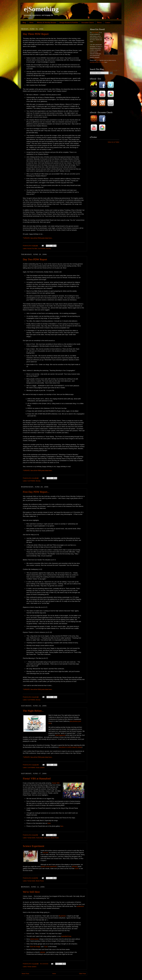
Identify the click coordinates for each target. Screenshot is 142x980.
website (43, 952)
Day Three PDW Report (36, 34)
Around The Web (32, 248)
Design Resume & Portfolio (69, 23)
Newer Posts (25, 974)
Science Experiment (34, 846)
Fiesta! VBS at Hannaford (37, 778)
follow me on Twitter (114, 142)
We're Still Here (31, 892)
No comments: (45, 964)
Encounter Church (88, 23)
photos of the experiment (49, 866)
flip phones (62, 916)
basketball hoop (66, 936)
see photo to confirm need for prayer (70, 747)
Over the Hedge (35, 947)
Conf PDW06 (42, 248)
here (50, 238)
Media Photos (55, 838)
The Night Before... (33, 711)
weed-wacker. (35, 939)
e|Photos (75, 866)
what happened (60, 735)
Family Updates (40, 767)
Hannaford (47, 838)
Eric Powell (95, 32)
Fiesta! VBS (56, 783)
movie (77, 868)
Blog (24, 23)
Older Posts (82, 974)
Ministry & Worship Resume (46, 23)
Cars (46, 947)
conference (80, 906)
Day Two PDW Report (35, 259)
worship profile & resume (97, 62)
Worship (48, 248)
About (31, 23)
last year (45, 853)
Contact (108, 23)
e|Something (41, 9)
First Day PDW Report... (36, 492)
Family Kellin (40, 838)
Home (54, 974)
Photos (99, 23)
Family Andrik (31, 838)
